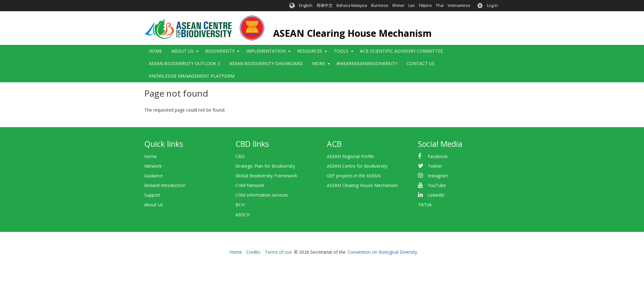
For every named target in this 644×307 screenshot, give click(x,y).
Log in (492, 5)
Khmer (398, 5)
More (319, 63)
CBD (240, 156)
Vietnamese (459, 5)
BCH (240, 205)
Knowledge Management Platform (192, 76)
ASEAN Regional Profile (350, 156)
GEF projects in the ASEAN (354, 176)
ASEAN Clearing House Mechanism (352, 33)
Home (155, 51)
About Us (182, 51)
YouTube (437, 185)
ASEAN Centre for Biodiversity (357, 166)
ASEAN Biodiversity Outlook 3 (184, 63)
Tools (341, 51)
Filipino (425, 5)
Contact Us (421, 63)
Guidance (154, 176)
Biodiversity (220, 51)
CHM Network (250, 185)
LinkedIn (436, 195)
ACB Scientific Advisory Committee (401, 51)
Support (152, 195)
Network (153, 166)
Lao (412, 5)
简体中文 (325, 5)
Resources (310, 51)
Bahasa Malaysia (352, 5)
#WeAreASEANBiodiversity (367, 63)
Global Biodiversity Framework (266, 176)
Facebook (438, 156)
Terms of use (278, 252)
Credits (253, 252)
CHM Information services (262, 195)
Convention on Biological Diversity (382, 252)
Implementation (266, 51)
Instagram (438, 176)
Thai (440, 5)
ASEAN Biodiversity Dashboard (266, 63)
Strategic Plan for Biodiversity (265, 166)
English (306, 5)
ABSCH (243, 215)
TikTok (425, 205)
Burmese (380, 5)
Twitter (435, 166)
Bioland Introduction (165, 185)
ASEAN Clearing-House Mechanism (362, 185)
